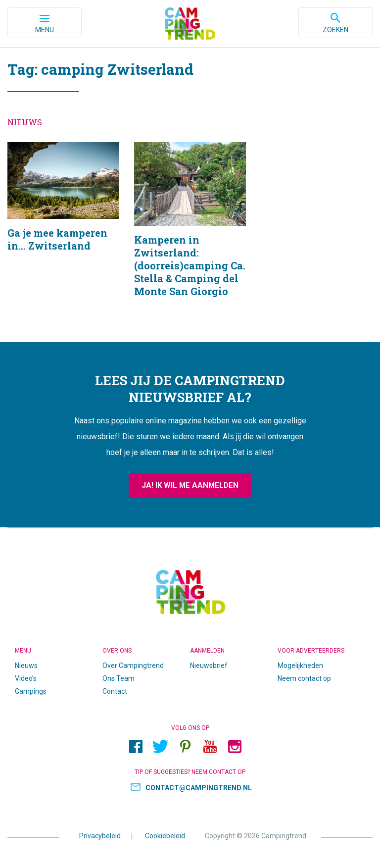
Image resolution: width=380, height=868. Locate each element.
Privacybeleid (100, 836)
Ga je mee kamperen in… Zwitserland (63, 232)
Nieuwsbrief (209, 665)
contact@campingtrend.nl (199, 788)
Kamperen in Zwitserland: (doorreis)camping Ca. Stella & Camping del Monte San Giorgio (190, 232)
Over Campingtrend (133, 665)
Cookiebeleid (165, 836)
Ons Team (119, 678)
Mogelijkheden (300, 665)
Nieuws (26, 665)
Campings (31, 691)
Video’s (26, 678)
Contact (115, 691)
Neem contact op (304, 678)
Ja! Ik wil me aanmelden (190, 485)
